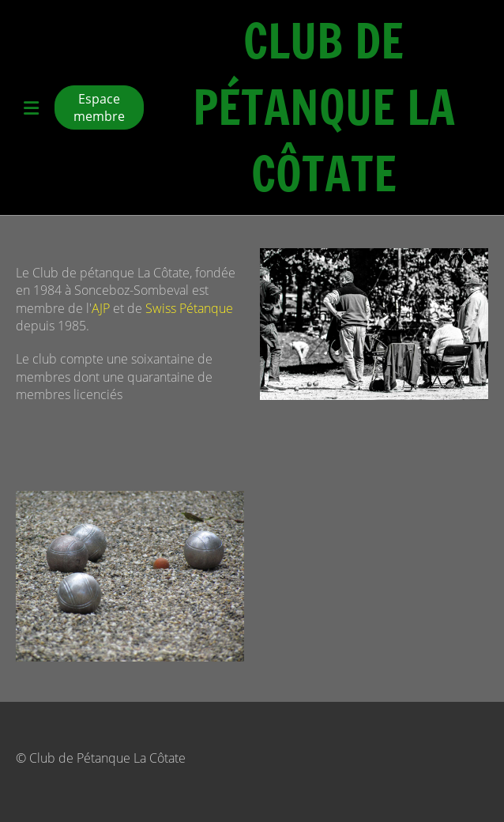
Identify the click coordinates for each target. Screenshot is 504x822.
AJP (101, 308)
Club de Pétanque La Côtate (324, 107)
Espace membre (99, 107)
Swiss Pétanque (189, 308)
